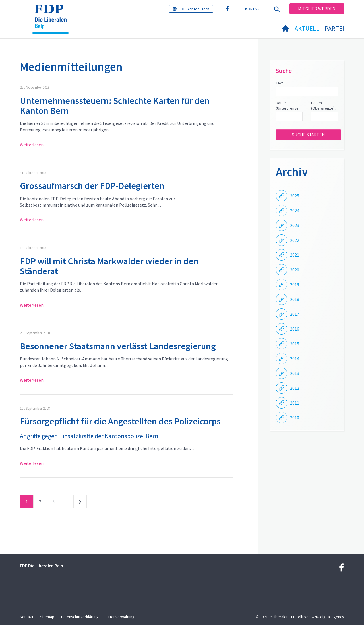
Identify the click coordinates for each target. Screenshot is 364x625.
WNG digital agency (328, 617)
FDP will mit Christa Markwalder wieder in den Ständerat (109, 266)
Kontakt (253, 9)
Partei (334, 28)
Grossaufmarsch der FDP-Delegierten (92, 186)
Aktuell (307, 28)
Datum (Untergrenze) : (289, 106)
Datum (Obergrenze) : (324, 106)
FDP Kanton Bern (194, 9)
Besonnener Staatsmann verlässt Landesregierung (118, 346)
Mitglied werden (317, 9)
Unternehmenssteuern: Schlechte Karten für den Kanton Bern (115, 106)
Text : (280, 83)
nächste (80, 503)
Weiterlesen (32, 145)
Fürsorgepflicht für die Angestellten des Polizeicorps (120, 421)
